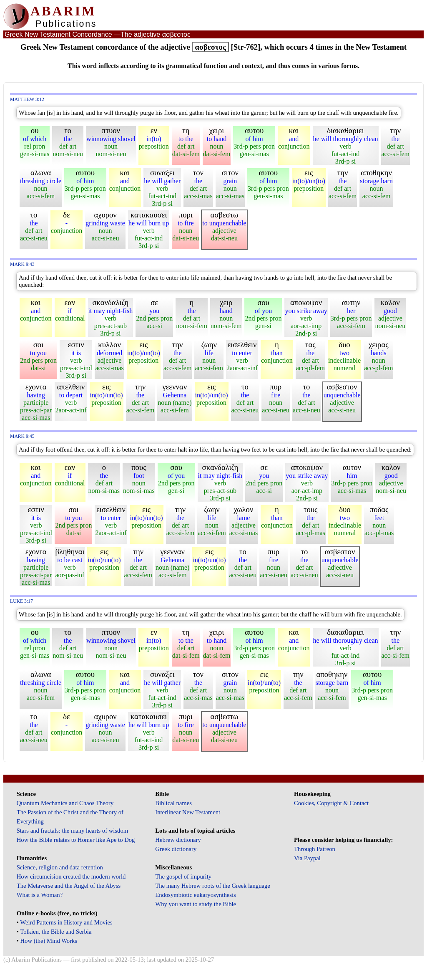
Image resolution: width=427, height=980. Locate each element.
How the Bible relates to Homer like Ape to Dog (76, 840)
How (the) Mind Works (49, 941)
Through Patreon (315, 849)
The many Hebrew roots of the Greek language (213, 886)
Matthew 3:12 (27, 100)
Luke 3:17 (21, 601)
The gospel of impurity (183, 876)
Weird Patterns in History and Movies (66, 922)
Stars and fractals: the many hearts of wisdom (72, 831)
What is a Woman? (40, 895)
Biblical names (173, 803)
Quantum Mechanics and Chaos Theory (65, 803)
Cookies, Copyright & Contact (331, 803)
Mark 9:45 (22, 436)
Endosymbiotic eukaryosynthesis (195, 895)
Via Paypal (307, 858)
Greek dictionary (176, 849)
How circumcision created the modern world (71, 876)
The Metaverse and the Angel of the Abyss (69, 886)
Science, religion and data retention (60, 867)
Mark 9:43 (22, 264)
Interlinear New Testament (188, 812)
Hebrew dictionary (178, 840)
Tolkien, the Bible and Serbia (56, 932)
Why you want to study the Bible (196, 904)
